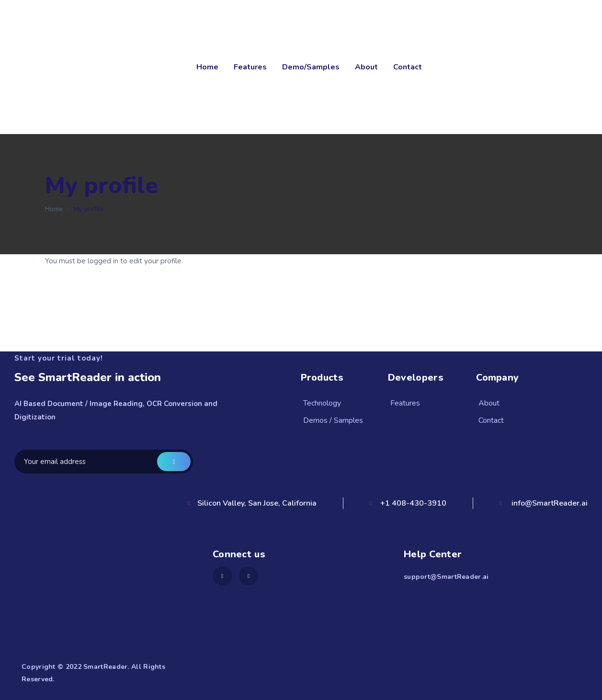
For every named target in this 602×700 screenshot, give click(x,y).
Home (207, 67)
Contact (408, 67)
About (366, 67)
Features (250, 67)
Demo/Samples (311, 67)
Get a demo (174, 462)
